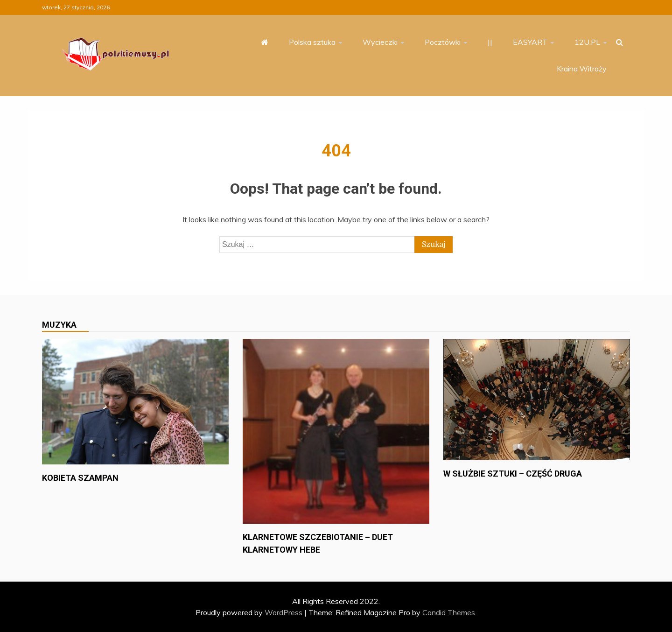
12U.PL (587, 42)
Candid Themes (449, 612)
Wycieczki (380, 42)
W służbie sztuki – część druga (513, 474)
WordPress (283, 612)
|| (490, 42)
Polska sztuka (312, 42)
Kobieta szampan (80, 478)
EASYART (530, 42)
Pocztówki (443, 42)
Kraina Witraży (582, 69)
